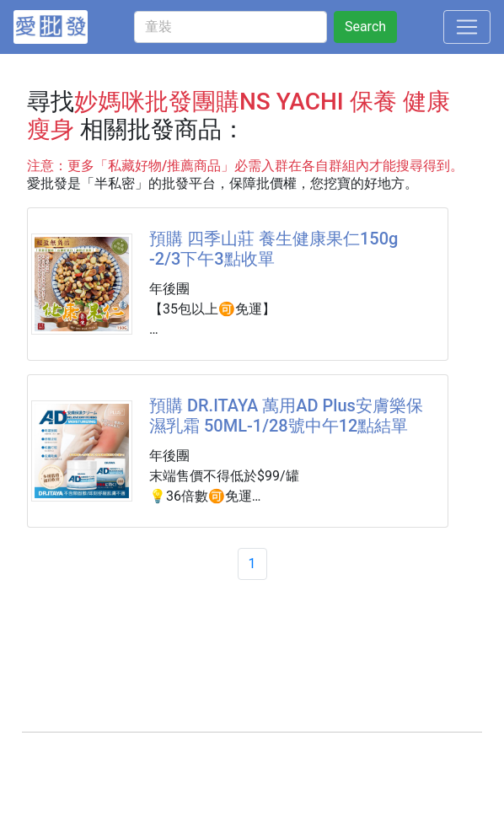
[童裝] (231, 27)
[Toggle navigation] (467, 27)
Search (365, 27)
